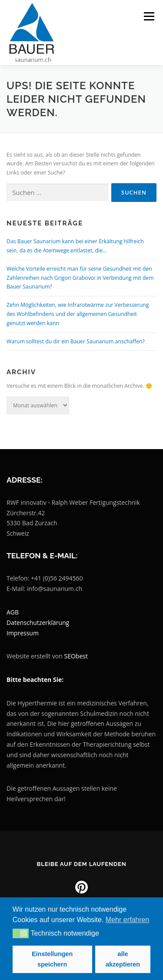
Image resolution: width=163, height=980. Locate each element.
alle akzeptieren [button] (123, 959)
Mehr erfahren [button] (128, 920)
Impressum (23, 633)
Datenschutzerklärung (38, 623)
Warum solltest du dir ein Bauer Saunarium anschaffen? (76, 341)
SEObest (76, 656)
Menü (148, 16)
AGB (13, 612)
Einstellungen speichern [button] (52, 959)
